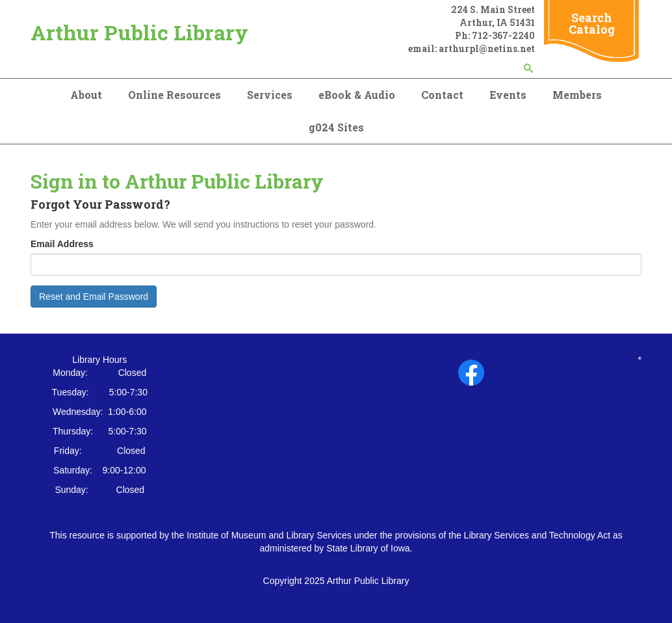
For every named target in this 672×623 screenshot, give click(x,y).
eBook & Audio (357, 95)
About (86, 95)
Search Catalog (592, 23)
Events (508, 95)
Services (270, 95)
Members (577, 95)
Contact (442, 95)
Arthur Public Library (139, 32)
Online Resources (174, 95)
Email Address (62, 244)
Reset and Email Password (94, 297)
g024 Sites (336, 127)
